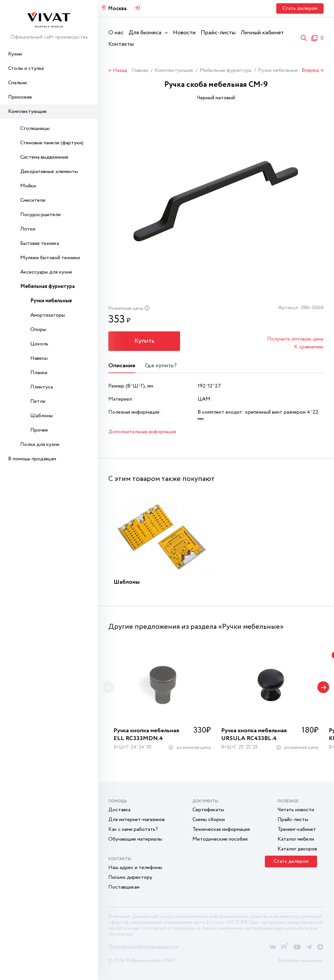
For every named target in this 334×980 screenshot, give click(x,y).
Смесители (33, 200)
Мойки (28, 186)
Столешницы (35, 128)
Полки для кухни (40, 444)
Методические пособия (220, 839)
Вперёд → (313, 71)
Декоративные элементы (49, 172)
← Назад (118, 71)
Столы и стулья (26, 68)
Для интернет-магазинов (137, 820)
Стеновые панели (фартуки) (52, 143)
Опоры (38, 330)
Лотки (28, 229)
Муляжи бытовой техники (50, 258)
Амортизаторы (48, 315)
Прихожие (20, 97)
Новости (184, 33)
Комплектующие (27, 111)
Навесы (39, 358)
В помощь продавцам (32, 459)
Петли (38, 401)
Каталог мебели (296, 839)
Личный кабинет (262, 33)
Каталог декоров (297, 849)
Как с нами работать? (133, 829)
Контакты (121, 44)
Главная (140, 70)
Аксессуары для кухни (46, 272)
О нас (116, 33)
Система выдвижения (44, 157)
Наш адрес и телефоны (135, 868)
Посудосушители (40, 215)
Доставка (119, 810)
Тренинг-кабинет (297, 829)
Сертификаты (208, 810)
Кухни (15, 54)
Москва (117, 9)
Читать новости (296, 810)
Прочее (39, 430)
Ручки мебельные (51, 301)
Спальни (17, 83)
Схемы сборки (209, 820)
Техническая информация (221, 829)
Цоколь (39, 344)
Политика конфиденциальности (143, 947)
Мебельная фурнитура (47, 286)
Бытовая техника (40, 243)
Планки (39, 373)
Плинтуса (42, 387)
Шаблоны (42, 416)
